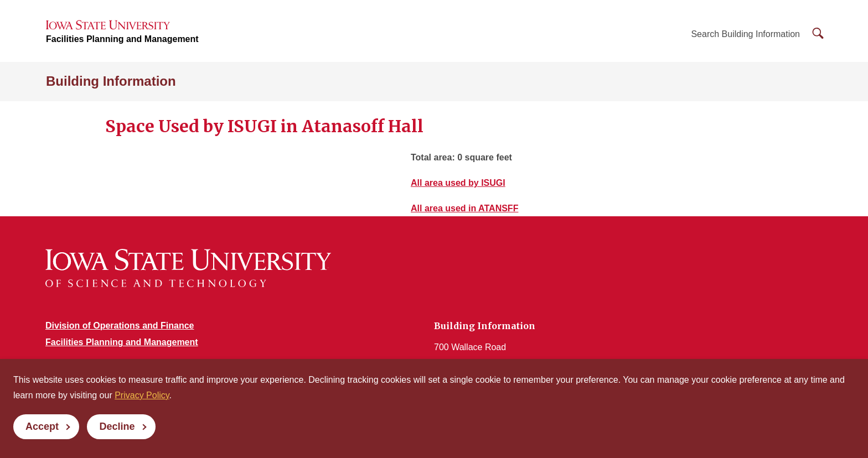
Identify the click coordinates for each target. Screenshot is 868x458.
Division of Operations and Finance (120, 326)
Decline (117, 426)
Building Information (111, 81)
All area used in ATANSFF (464, 208)
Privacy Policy (142, 395)
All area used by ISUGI (458, 183)
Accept (42, 426)
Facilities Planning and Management (122, 39)
